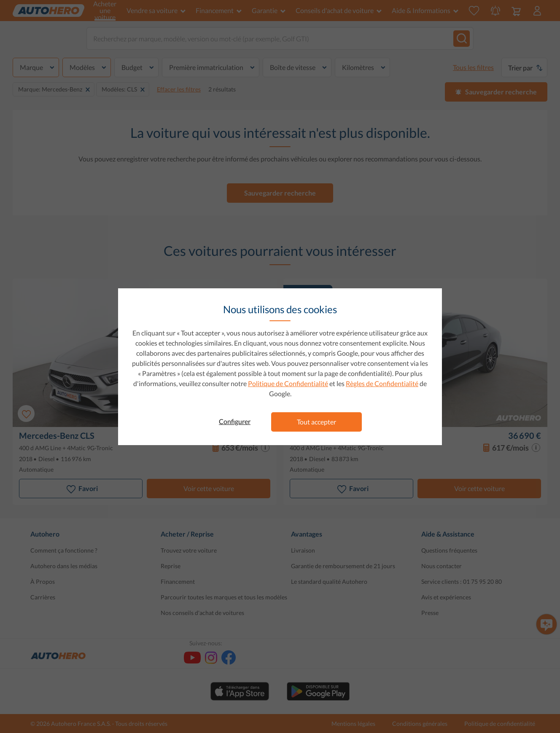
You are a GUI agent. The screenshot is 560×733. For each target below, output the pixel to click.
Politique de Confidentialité (288, 383)
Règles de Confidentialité (382, 383)
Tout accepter (316, 422)
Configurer (235, 421)
